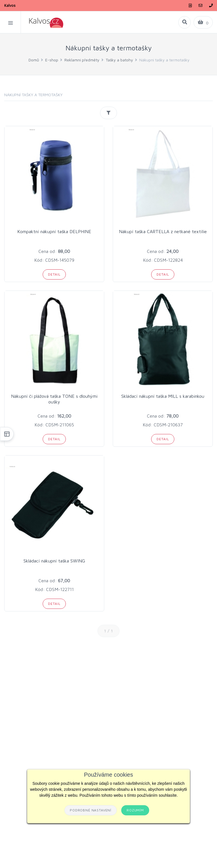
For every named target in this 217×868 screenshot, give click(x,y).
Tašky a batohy (119, 60)
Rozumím (135, 810)
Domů (34, 60)
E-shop (52, 60)
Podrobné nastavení (91, 810)
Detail (54, 274)
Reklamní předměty (82, 60)
